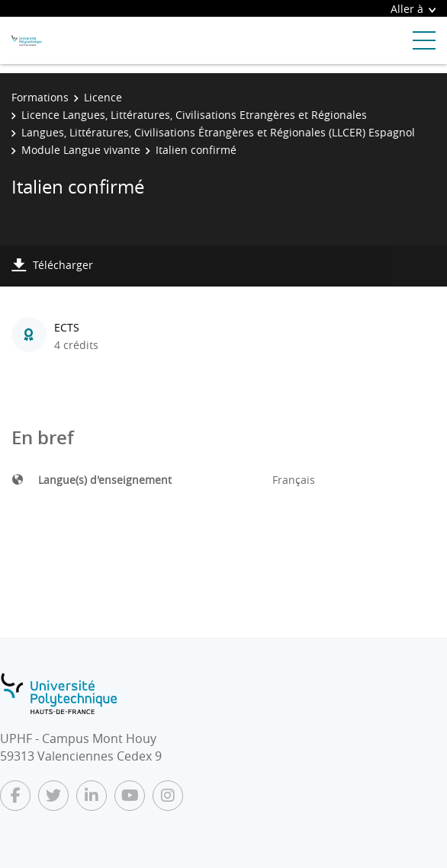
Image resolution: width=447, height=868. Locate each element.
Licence (103, 97)
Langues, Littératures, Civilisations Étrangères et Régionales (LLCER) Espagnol (218, 132)
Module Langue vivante (81, 150)
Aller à (413, 9)
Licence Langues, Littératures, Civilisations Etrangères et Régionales (194, 115)
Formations (40, 97)
